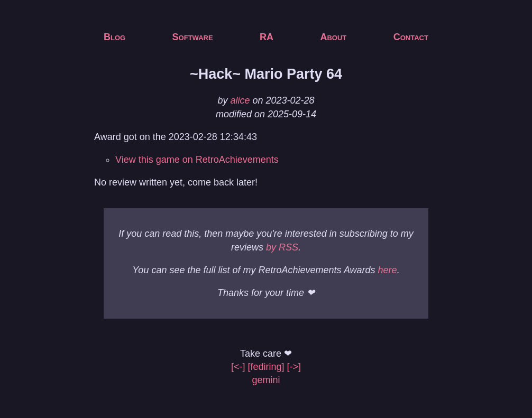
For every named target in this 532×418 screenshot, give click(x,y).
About (333, 37)
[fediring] (266, 367)
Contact (411, 37)
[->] (294, 367)
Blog (114, 37)
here (388, 270)
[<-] (238, 367)
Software (193, 37)
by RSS (282, 247)
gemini (266, 380)
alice (240, 100)
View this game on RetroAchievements (197, 160)
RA (267, 37)
